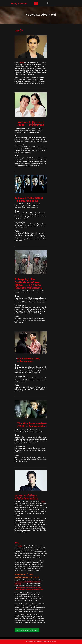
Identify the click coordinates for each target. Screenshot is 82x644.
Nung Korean (19, 3)
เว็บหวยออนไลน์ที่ (21, 582)
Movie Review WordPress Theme (36, 642)
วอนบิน (21, 63)
